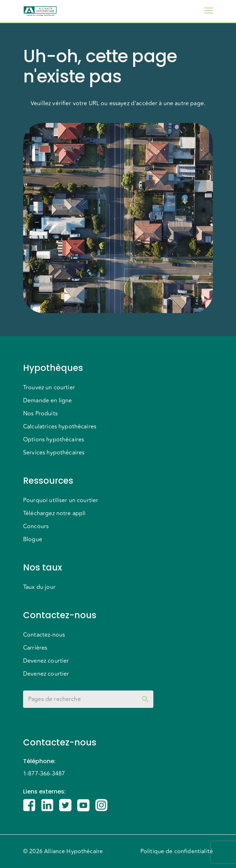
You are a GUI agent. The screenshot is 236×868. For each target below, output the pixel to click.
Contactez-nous (44, 635)
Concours (36, 526)
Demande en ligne (47, 401)
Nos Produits (40, 414)
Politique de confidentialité (177, 851)
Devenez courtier (46, 661)
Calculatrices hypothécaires (60, 427)
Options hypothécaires (54, 440)
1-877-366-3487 (44, 774)
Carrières (35, 648)
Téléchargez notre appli (54, 513)
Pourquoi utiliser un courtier (61, 500)
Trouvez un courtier (49, 388)
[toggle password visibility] (145, 699)
